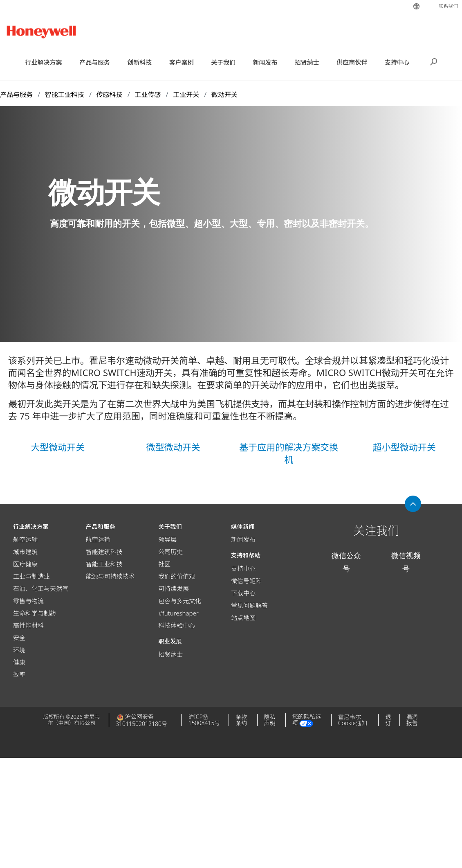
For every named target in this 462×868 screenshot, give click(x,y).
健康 (19, 662)
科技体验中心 (177, 625)
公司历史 (170, 552)
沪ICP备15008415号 (204, 720)
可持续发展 (174, 588)
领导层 (167, 539)
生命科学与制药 (35, 613)
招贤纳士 (170, 654)
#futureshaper (178, 613)
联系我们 (447, 6)
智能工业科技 (104, 564)
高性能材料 (28, 625)
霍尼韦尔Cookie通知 (353, 720)
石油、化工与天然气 (41, 588)
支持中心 (243, 568)
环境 (19, 650)
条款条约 (241, 720)
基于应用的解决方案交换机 (289, 453)
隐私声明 (270, 720)
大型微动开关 (58, 447)
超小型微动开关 (404, 447)
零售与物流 (28, 601)
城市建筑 (25, 552)
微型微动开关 (173, 447)
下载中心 (243, 593)
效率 (19, 674)
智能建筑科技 (104, 552)
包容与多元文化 (180, 601)
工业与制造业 (31, 576)
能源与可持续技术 (110, 576)
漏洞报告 (412, 720)
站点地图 (243, 618)
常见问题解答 (249, 605)
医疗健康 (25, 564)
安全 (19, 638)
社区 (164, 564)
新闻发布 (243, 539)
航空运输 (25, 539)
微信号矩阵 (246, 581)
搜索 (434, 61)
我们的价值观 (177, 576)
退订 (388, 720)
